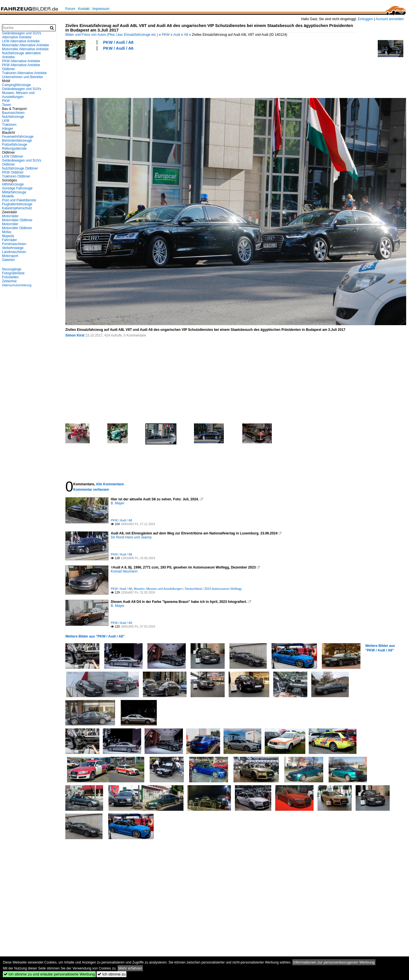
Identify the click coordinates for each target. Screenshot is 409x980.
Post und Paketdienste (19, 200)
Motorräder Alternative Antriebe (25, 45)
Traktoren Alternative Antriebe (24, 73)
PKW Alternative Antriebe (21, 61)
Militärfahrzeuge (14, 192)
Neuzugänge (12, 269)
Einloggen (365, 19)
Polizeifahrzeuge (15, 145)
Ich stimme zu (111, 974)
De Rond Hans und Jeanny (131, 537)
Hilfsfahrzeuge (13, 184)
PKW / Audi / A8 (118, 42)
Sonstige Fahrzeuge (17, 188)
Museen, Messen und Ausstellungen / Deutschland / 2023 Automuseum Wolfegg (188, 589)
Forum (70, 9)
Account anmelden (390, 19)
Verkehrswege (13, 248)
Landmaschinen (14, 252)
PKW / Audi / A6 (118, 48)
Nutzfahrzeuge (13, 117)
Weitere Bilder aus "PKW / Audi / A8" (95, 636)
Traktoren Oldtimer (16, 176)
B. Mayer (118, 503)
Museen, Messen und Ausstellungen (18, 95)
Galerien (8, 260)
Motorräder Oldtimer (17, 220)
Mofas (7, 232)
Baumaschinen (13, 113)
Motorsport (10, 256)
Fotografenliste (13, 273)
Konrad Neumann (124, 571)
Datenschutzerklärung (17, 285)
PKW (166, 35)
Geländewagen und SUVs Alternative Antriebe (22, 35)
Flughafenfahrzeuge (17, 204)
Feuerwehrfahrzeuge (18, 137)
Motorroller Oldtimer (17, 228)
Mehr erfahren (130, 968)
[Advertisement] (169, 74)
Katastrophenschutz (17, 208)
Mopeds (8, 236)
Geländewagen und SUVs (22, 89)
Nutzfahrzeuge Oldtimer (20, 168)
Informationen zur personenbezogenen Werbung (334, 962)
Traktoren (9, 125)
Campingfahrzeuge (16, 85)
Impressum (101, 9)
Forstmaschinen (14, 244)
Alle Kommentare (110, 484)
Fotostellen (10, 277)
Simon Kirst (75, 335)
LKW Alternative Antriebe (21, 41)
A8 (186, 35)
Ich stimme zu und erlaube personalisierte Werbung (49, 974)
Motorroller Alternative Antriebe (25, 49)
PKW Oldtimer (13, 172)
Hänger (8, 129)
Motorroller (10, 224)
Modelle (8, 196)
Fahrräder (10, 240)
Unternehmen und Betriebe (22, 77)
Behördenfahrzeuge (17, 141)
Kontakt (84, 9)
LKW (6, 121)
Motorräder (10, 216)
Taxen (7, 105)
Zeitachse (9, 281)
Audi (177, 35)
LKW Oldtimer (13, 156)
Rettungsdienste (14, 149)
